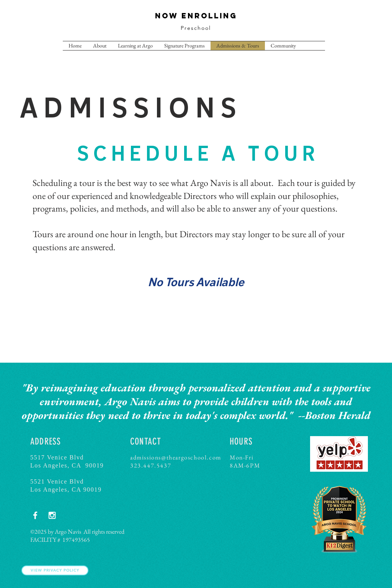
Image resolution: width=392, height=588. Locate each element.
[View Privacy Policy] (55, 570)
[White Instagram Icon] (52, 515)
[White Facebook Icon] (35, 515)
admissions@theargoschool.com (176, 457)
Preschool (196, 28)
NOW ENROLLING (196, 16)
